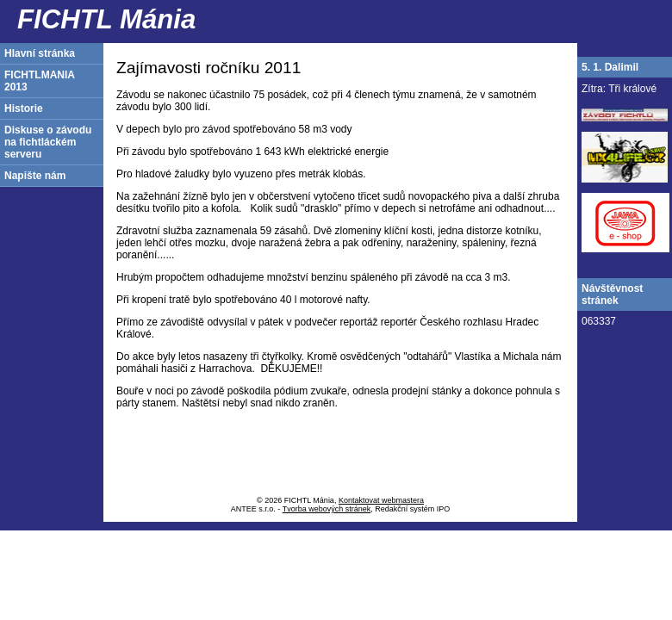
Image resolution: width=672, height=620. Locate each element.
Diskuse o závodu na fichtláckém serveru (48, 142)
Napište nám (35, 176)
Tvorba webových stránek (327, 509)
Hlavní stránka (40, 53)
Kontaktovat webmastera (381, 500)
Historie (24, 108)
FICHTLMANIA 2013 (40, 81)
